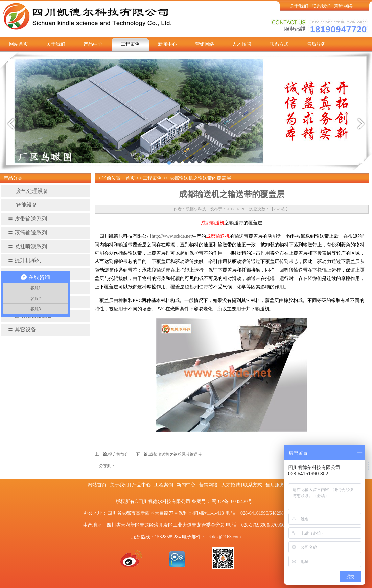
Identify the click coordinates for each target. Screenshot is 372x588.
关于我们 (299, 6)
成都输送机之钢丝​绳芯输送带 (176, 454)
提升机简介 (118, 454)
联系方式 (279, 44)
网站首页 (19, 44)
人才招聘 (242, 44)
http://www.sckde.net (172, 236)
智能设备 (23, 205)
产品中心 (93, 44)
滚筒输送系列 (27, 233)
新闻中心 (167, 44)
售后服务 (316, 44)
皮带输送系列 (27, 219)
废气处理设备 (28, 191)
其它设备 (22, 329)
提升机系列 (25, 260)
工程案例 (130, 44)
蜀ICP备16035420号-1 (234, 501)
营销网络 (343, 6)
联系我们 (321, 6)
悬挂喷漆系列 (27, 246)
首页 (130, 178)
